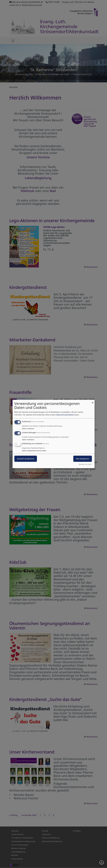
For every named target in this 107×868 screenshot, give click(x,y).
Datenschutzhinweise (65, 415)
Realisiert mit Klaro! (85, 464)
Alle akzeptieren (83, 459)
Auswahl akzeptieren (26, 459)
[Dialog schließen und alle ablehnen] (93, 401)
